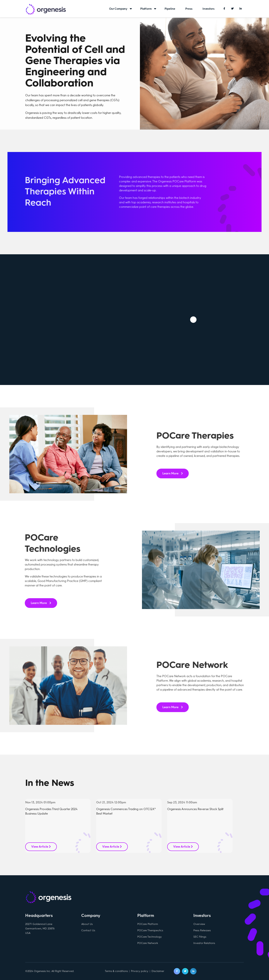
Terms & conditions (116, 971)
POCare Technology (150, 937)
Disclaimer (158, 971)
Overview (199, 924)
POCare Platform (148, 924)
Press (189, 9)
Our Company (118, 9)
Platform (146, 9)
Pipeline (170, 9)
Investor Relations (204, 943)
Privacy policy (140, 971)
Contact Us (88, 930)
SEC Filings (200, 937)
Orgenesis (46, 10)
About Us (87, 924)
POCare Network (148, 943)
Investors (208, 9)
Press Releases (202, 930)
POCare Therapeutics (150, 930)
